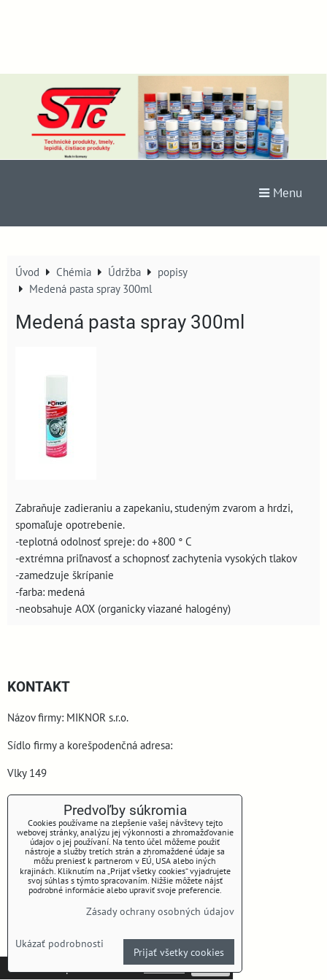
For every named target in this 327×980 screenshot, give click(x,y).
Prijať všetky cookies (179, 952)
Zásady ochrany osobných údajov (160, 911)
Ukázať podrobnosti (59, 943)
